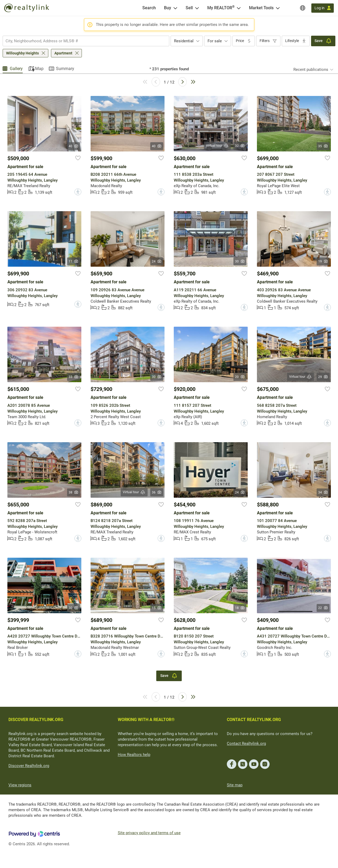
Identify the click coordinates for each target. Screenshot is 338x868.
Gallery (16, 69)
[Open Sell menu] (197, 8)
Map (39, 69)
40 (74, 146)
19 (323, 261)
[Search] (149, 8)
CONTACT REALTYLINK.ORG (254, 720)
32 (240, 146)
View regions (20, 785)
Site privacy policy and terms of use (149, 833)
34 (323, 492)
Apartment (63, 53)
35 (323, 146)
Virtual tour (217, 146)
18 (240, 608)
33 (74, 377)
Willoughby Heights (22, 53)
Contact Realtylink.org (246, 744)
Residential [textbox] (184, 41)
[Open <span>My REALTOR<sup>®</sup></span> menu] (239, 8)
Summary (65, 69)
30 (240, 261)
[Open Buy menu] (175, 8)
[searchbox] (83, 41)
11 (74, 261)
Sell (189, 8)
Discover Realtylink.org (29, 766)
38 (74, 492)
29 (323, 377)
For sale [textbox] (215, 41)
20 (240, 377)
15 (157, 608)
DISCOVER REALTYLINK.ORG (36, 720)
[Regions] (303, 8)
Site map (235, 785)
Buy (168, 8)
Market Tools (261, 8)
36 (157, 492)
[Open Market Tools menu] (278, 8)
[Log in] (323, 8)
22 (323, 608)
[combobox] (86, 41)
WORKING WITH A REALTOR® (146, 720)
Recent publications (311, 70)
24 (157, 261)
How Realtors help (134, 755)
